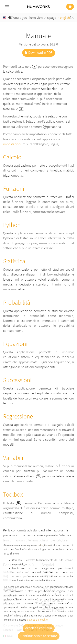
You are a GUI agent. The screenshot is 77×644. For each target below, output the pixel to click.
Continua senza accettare (39, 636)
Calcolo (12, 157)
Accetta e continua (39, 628)
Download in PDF (39, 53)
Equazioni (15, 344)
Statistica (14, 261)
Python (12, 225)
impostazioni (12, 144)
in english (63, 18)
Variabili (13, 458)
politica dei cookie (37, 620)
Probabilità (17, 303)
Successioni (17, 380)
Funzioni (14, 189)
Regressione (18, 417)
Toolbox (13, 495)
